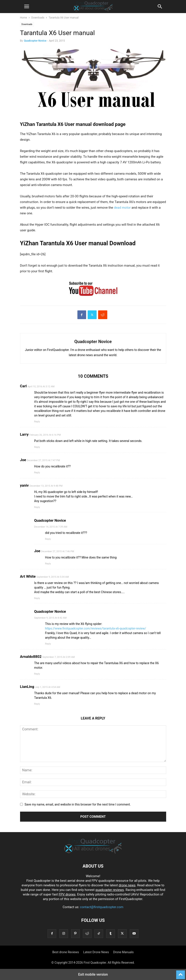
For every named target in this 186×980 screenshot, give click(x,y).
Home (24, 18)
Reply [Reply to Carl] (37, 422)
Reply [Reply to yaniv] (37, 507)
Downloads (38, 18)
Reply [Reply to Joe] (37, 473)
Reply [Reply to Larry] (37, 447)
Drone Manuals (123, 952)
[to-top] (181, 973)
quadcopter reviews (110, 890)
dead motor (122, 208)
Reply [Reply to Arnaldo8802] (37, 674)
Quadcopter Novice (35, 41)
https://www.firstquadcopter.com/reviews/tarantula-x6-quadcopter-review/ (96, 628)
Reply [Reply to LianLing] (37, 704)
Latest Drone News (96, 952)
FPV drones (67, 894)
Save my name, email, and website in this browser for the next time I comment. (78, 804)
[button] (27, 7)
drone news (127, 885)
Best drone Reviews (66, 952)
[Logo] (93, 853)
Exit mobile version (93, 974)
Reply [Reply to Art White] (37, 598)
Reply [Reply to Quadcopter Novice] (48, 539)
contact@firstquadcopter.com (102, 907)
